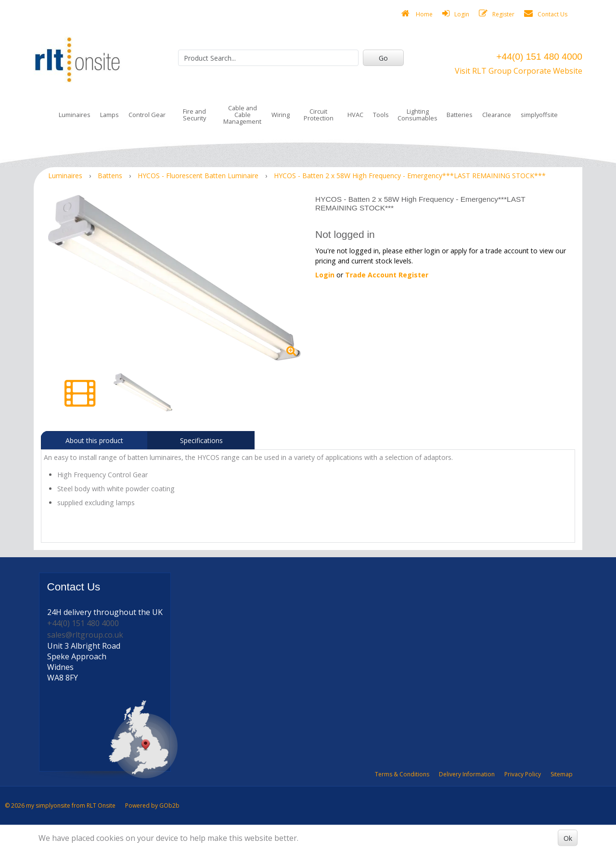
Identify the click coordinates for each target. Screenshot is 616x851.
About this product (94, 440)
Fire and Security (194, 115)
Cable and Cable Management (242, 115)
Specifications (201, 440)
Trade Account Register (387, 275)
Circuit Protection (319, 115)
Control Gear (147, 115)
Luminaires (75, 115)
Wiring (281, 115)
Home (417, 14)
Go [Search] (383, 58)
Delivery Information (467, 774)
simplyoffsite (539, 115)
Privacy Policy (523, 774)
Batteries (460, 115)
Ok (568, 838)
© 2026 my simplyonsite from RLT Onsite (60, 805)
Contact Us (546, 14)
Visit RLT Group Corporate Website (519, 71)
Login (456, 14)
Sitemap (562, 774)
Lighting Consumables (417, 115)
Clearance (497, 115)
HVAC (355, 115)
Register (497, 14)
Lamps (109, 115)
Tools (381, 115)
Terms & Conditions (402, 774)
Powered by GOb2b (152, 805)
